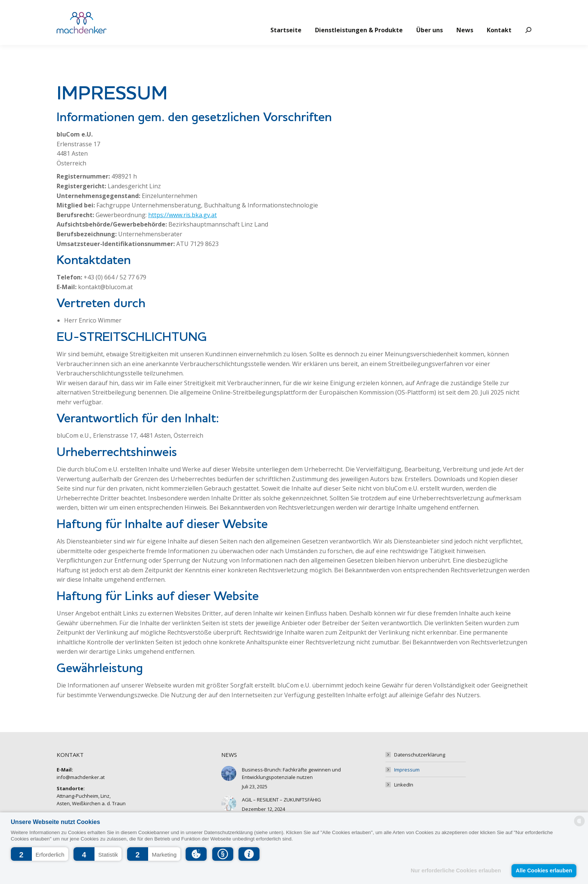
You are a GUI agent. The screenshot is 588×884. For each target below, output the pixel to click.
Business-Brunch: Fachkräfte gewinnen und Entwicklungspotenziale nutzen (291, 773)
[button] (40, 854)
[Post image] (229, 773)
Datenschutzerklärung (420, 755)
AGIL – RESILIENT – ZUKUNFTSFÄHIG (281, 800)
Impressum (407, 770)
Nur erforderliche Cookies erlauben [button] (456, 870)
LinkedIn (404, 785)
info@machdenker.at (85, 10)
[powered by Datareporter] (579, 826)
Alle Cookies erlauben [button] (544, 870)
